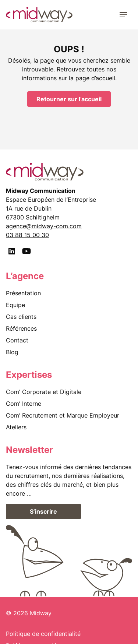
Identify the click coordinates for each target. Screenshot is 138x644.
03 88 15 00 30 (27, 235)
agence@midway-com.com (44, 226)
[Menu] (123, 15)
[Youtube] (26, 251)
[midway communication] (39, 15)
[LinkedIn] (12, 251)
